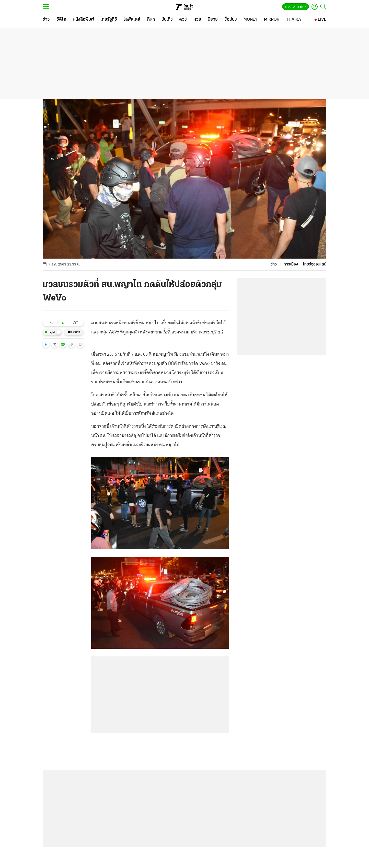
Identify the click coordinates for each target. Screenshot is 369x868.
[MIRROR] (272, 20)
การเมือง (291, 264)
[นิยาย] (213, 20)
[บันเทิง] (167, 20)
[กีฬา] (151, 20)
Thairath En (296, 7)
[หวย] (197, 20)
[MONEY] (251, 20)
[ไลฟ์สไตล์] (132, 20)
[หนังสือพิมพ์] (83, 20)
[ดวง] (183, 20)
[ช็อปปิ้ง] (231, 20)
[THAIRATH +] (298, 20)
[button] (46, 344)
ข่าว (274, 264)
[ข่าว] (46, 20)
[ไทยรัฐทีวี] (109, 20)
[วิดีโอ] (61, 20)
